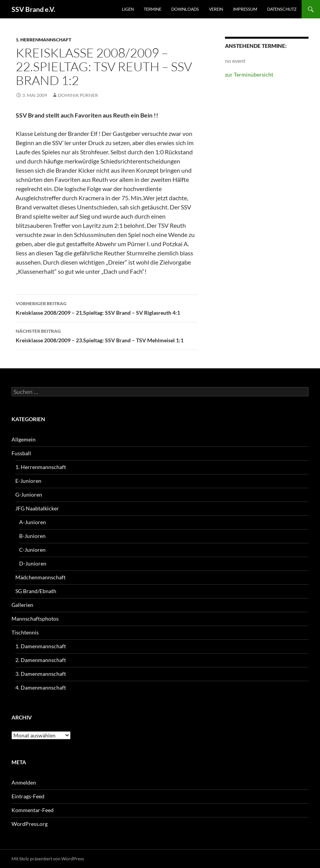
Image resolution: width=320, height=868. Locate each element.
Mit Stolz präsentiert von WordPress (48, 859)
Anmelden (24, 782)
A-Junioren (33, 522)
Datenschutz (282, 9)
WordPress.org (30, 824)
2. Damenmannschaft (41, 660)
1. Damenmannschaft (41, 646)
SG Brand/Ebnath (36, 591)
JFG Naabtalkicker (37, 508)
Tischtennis (25, 632)
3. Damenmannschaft (41, 674)
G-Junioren (29, 494)
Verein (216, 9)
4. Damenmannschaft (41, 687)
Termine (153, 9)
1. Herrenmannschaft (43, 40)
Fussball (21, 453)
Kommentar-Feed (33, 810)
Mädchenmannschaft (40, 577)
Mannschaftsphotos (35, 619)
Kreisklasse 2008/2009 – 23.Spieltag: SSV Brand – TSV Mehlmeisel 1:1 (107, 335)
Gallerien (22, 605)
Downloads (185, 9)
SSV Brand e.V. (33, 9)
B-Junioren (32, 536)
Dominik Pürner (78, 95)
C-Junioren (32, 550)
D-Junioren (33, 563)
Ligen (128, 9)
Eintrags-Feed (28, 796)
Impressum (245, 9)
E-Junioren (28, 481)
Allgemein (24, 439)
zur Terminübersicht (249, 74)
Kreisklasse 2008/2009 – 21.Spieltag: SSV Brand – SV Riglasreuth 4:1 (107, 307)
